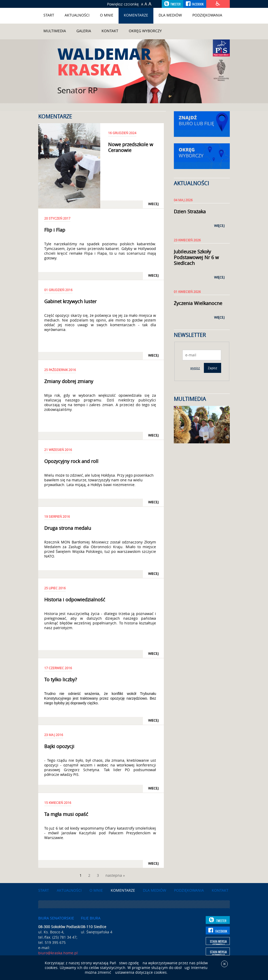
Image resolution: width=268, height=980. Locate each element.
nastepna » (115, 875)
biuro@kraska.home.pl (58, 953)
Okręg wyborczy (145, 31)
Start (49, 15)
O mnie (107, 15)
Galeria (84, 31)
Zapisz (213, 368)
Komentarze (136, 15)
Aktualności (77, 15)
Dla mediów (170, 15)
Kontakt (110, 31)
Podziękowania (207, 15)
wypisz (195, 368)
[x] (224, 967)
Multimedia (55, 31)
